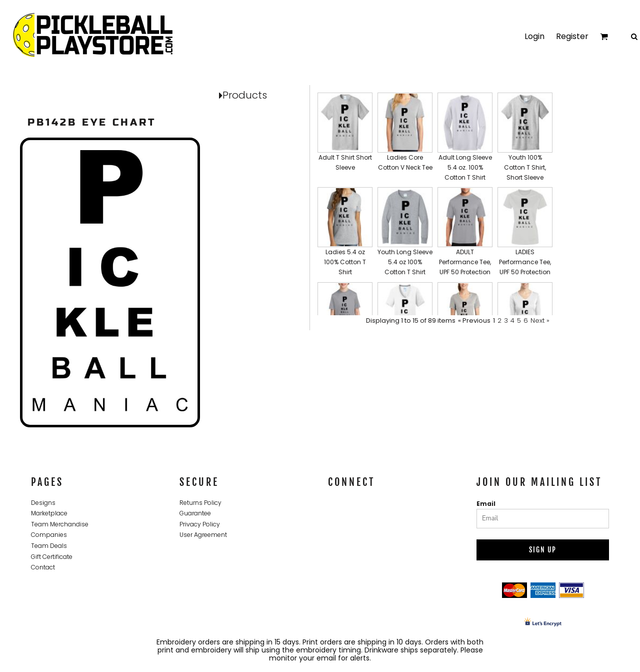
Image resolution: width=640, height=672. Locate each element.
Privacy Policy (200, 524)
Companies (49, 535)
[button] (345, 137)
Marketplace (49, 513)
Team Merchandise (60, 524)
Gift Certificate (52, 557)
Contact (43, 567)
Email (486, 504)
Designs (43, 503)
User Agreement (203, 535)
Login (534, 36)
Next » (540, 320)
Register (572, 36)
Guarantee (195, 513)
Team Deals (49, 546)
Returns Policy (200, 503)
